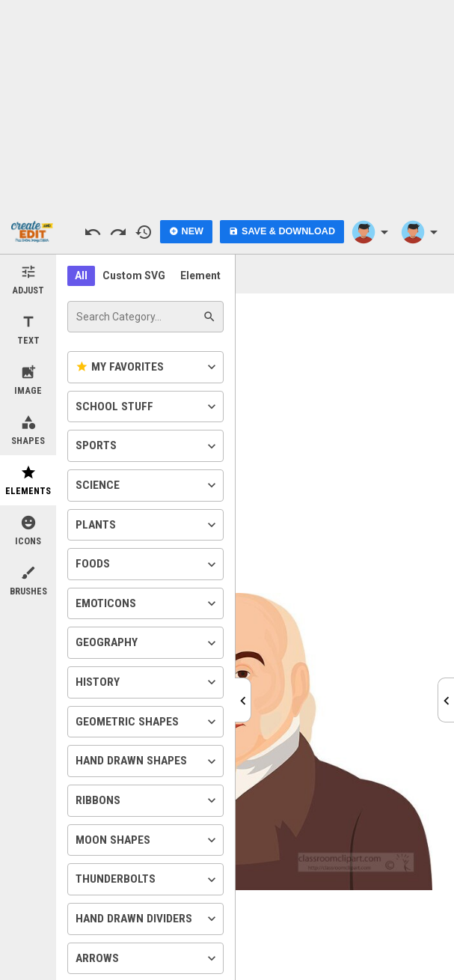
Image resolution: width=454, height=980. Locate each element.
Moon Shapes (147, 840)
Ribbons (147, 800)
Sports (147, 446)
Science (147, 485)
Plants (147, 525)
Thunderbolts (147, 880)
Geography (147, 643)
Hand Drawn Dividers (147, 919)
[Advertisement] (227, 105)
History (147, 682)
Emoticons (147, 603)
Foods (147, 564)
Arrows (147, 958)
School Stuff (147, 407)
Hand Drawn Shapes (147, 761)
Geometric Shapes (147, 722)
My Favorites (147, 367)
